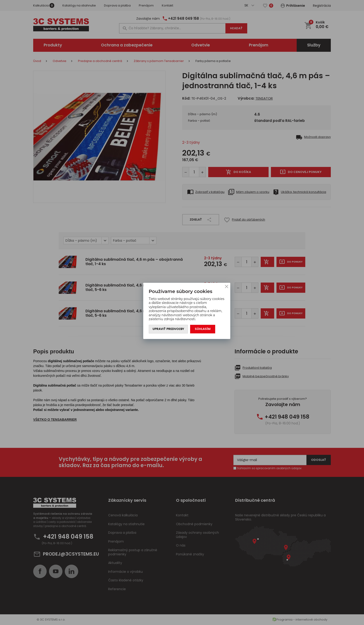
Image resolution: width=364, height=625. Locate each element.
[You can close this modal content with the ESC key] (182, 312)
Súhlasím (203, 329)
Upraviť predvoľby (168, 329)
